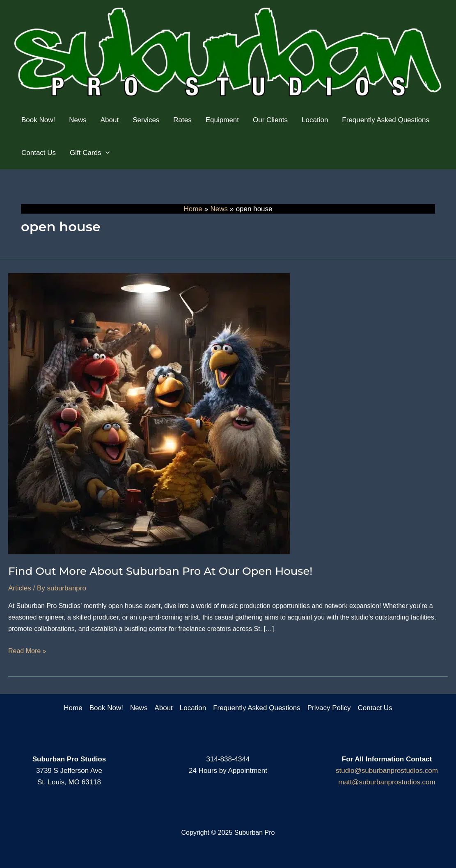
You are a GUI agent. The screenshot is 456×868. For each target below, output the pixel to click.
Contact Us (375, 708)
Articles (20, 588)
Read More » (27, 651)
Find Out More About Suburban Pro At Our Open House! (160, 571)
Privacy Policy (329, 708)
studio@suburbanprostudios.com (387, 771)
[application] (105, 153)
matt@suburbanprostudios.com (387, 782)
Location (193, 708)
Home (73, 708)
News (139, 708)
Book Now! (106, 708)
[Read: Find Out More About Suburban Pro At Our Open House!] (149, 413)
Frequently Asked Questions (257, 708)
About (163, 708)
